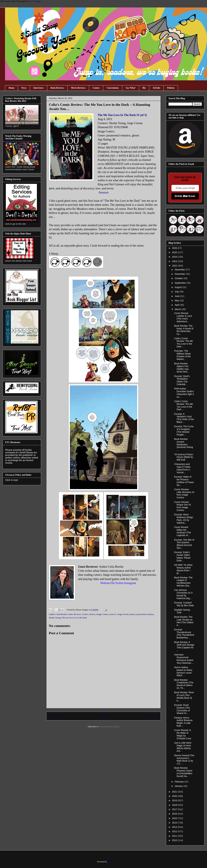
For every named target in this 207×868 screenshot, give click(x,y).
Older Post (153, 716)
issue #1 (113, 614)
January (179, 786)
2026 (175, 248)
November (180, 274)
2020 (175, 796)
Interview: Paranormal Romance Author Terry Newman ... (184, 659)
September (180, 283)
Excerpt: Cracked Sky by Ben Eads (184, 604)
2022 (175, 266)
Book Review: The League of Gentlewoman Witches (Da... (183, 582)
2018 (175, 805)
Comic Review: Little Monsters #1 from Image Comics (184, 493)
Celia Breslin (61, 614)
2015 (175, 818)
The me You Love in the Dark (74, 618)
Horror (92, 614)
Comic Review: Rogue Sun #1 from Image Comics (183, 506)
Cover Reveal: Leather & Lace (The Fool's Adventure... (183, 317)
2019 (175, 800)
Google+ (38, 1)
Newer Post (55, 716)
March (178, 309)
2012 (175, 831)
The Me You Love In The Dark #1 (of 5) (122, 115)
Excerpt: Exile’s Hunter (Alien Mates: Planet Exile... (182, 556)
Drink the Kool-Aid (185, 196)
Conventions (113, 88)
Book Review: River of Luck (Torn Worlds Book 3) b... (184, 696)
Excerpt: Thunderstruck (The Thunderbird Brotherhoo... (184, 634)
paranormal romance (145, 614)
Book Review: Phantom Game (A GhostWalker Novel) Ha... (183, 772)
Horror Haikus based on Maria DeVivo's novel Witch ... (183, 671)
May (177, 301)
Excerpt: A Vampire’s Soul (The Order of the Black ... (184, 418)
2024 (175, 257)
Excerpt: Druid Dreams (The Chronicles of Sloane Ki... (182, 709)
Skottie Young (55, 618)
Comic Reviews (74, 614)
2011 (175, 836)
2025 (175, 252)
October (179, 278)
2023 (175, 261)
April (177, 305)
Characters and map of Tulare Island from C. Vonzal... (182, 468)
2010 (175, 840)
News (24, 88)
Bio (144, 88)
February (180, 782)
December (180, 270)
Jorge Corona (123, 614)
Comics (96, 88)
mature (133, 614)
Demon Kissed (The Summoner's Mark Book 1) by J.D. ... (184, 759)
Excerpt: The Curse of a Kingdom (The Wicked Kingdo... (184, 430)
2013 (175, 827)
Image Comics (102, 614)
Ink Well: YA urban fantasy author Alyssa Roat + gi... (183, 569)
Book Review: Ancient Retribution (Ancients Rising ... (184, 444)
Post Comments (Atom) (109, 726)
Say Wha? (131, 88)
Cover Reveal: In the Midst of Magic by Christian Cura (183, 734)
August (178, 287)
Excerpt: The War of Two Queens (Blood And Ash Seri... (184, 544)
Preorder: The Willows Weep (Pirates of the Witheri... (182, 355)
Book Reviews (57, 88)
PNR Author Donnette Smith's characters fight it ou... (184, 393)
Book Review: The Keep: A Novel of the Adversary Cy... (184, 330)
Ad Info (156, 88)
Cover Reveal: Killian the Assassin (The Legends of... (183, 531)
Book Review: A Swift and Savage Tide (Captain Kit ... (184, 646)
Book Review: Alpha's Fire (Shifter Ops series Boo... (182, 368)
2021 (175, 792)
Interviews (39, 88)
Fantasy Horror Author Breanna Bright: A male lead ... (183, 722)
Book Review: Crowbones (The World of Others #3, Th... (184, 684)
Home (11, 88)
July (177, 292)
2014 (175, 823)
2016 (175, 814)
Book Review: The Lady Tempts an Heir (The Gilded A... (184, 621)
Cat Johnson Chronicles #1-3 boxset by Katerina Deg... (183, 594)
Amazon (104, 192)
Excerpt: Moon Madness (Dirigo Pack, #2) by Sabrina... (184, 519)
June (177, 296)
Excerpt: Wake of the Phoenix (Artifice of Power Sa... (184, 481)
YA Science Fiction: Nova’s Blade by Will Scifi (184, 457)
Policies (171, 88)
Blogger (111, 862)
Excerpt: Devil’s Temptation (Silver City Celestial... (182, 380)
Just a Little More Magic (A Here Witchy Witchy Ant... (183, 747)
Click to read (11, 480)
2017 (175, 809)
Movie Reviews (78, 88)
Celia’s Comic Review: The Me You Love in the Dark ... (184, 342)
